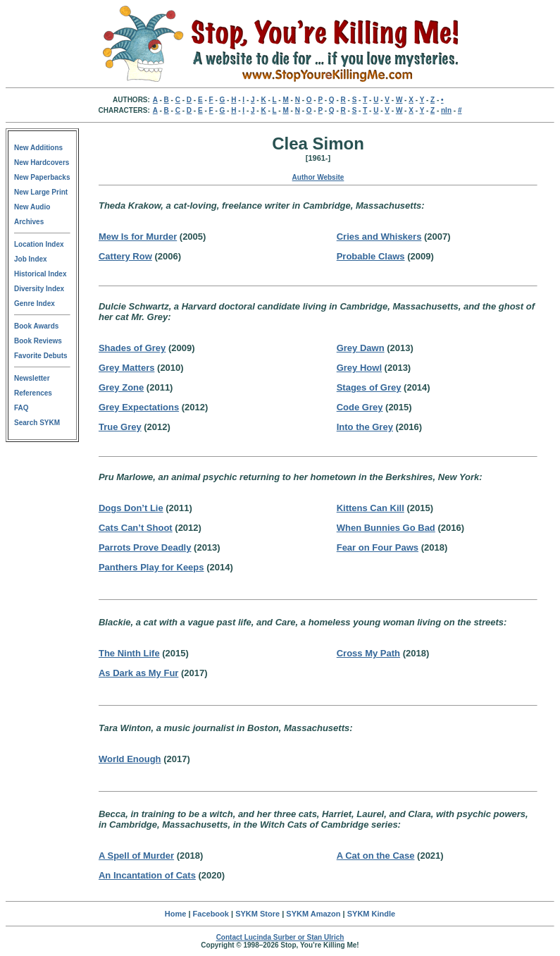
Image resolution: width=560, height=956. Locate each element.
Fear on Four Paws (378, 547)
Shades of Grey (132, 348)
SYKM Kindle (371, 914)
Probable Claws (371, 256)
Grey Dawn (361, 348)
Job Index (31, 259)
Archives (29, 222)
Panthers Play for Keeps (151, 567)
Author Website (318, 177)
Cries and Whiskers (379, 237)
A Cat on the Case (376, 856)
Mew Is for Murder (138, 237)
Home (176, 914)
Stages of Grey (369, 387)
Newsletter (32, 378)
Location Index (39, 244)
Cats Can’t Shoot (136, 528)
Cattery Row (125, 256)
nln (446, 110)
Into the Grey (365, 427)
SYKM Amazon (313, 914)
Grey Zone (121, 387)
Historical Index (40, 274)
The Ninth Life (129, 653)
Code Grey (360, 407)
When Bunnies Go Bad (386, 528)
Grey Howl (359, 368)
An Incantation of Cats (147, 875)
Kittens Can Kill (371, 508)
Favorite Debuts (41, 356)
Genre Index (35, 304)
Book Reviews (38, 341)
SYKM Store (257, 914)
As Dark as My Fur (138, 673)
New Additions (38, 148)
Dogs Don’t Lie (131, 508)
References (33, 393)
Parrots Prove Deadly (145, 547)
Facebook (211, 914)
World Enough (130, 759)
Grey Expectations (139, 407)
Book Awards (36, 326)
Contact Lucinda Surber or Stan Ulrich (280, 937)
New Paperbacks (42, 177)
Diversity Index (39, 289)
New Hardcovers (42, 163)
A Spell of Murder (136, 856)
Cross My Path (368, 653)
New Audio (32, 207)
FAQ (21, 408)
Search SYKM (37, 423)
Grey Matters (126, 368)
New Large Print (41, 192)
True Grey (120, 427)
